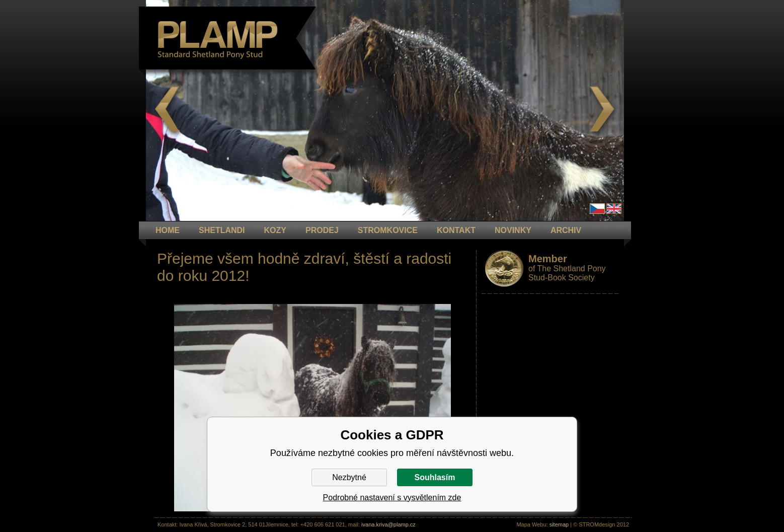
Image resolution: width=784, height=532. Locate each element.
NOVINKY (513, 230)
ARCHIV (566, 230)
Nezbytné (349, 477)
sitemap (559, 524)
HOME (168, 230)
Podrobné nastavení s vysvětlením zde (392, 498)
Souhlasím (435, 477)
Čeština (597, 209)
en (614, 209)
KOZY (275, 230)
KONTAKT (456, 230)
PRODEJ (322, 230)
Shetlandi (222, 230)
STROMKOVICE (388, 230)
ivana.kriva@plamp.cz (388, 524)
